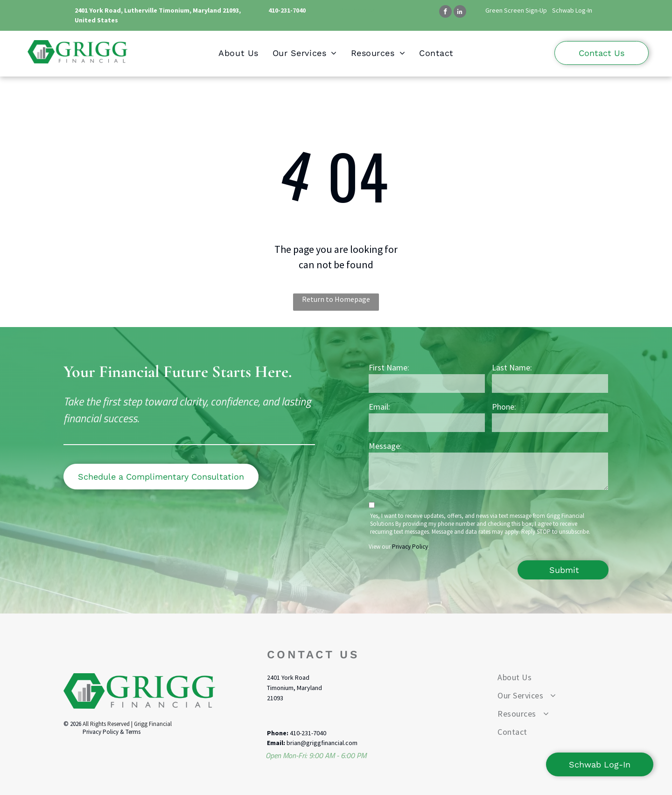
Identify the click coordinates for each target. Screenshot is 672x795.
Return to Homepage (336, 299)
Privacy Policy (410, 547)
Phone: (504, 407)
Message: (385, 446)
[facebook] (445, 13)
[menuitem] (238, 53)
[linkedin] (460, 13)
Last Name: (512, 367)
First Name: (389, 367)
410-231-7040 (287, 10)
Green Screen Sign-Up (516, 10)
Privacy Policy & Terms (112, 732)
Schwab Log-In (572, 10)
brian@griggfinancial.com (322, 743)
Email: (379, 407)
